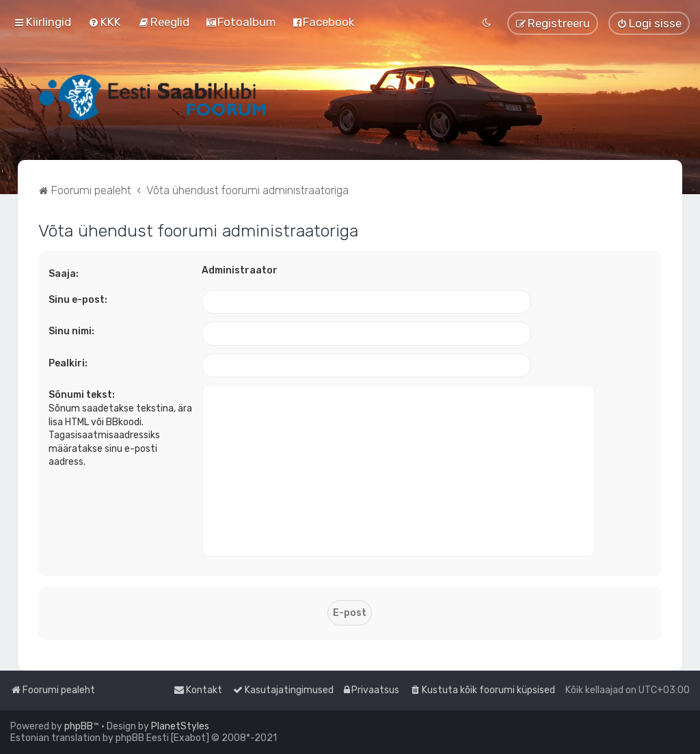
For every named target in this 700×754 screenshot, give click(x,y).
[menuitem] (105, 22)
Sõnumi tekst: (82, 395)
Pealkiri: (68, 363)
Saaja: (64, 274)
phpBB (79, 726)
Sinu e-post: (78, 300)
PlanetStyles (180, 726)
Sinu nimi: (71, 331)
